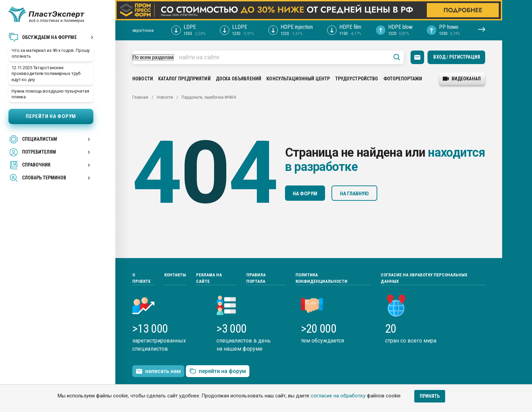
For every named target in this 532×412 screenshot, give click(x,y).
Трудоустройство (357, 79)
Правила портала (256, 278)
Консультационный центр (298, 79)
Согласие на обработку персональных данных (424, 278)
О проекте (141, 278)
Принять (430, 396)
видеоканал (462, 79)
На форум (305, 194)
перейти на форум (218, 371)
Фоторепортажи (403, 79)
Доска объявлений (239, 79)
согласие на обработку (338, 396)
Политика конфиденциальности (321, 278)
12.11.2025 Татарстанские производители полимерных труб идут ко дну (46, 73)
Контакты (175, 275)
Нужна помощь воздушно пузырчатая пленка (50, 94)
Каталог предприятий (184, 79)
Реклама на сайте (209, 278)
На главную (354, 194)
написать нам (158, 371)
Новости (143, 79)
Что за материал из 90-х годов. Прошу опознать (51, 53)
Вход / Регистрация (457, 57)
